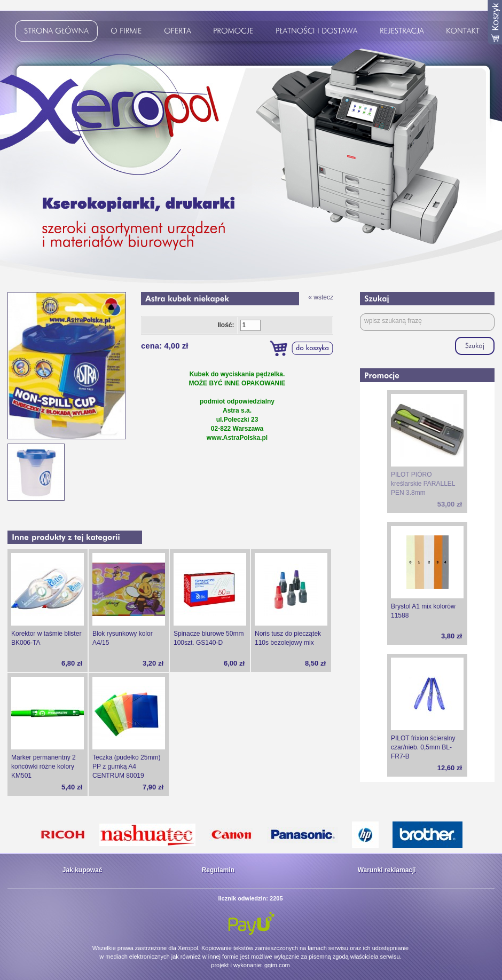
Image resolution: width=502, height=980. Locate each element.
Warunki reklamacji (387, 870)
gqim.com (277, 965)
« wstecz (321, 297)
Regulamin (218, 870)
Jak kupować (83, 870)
